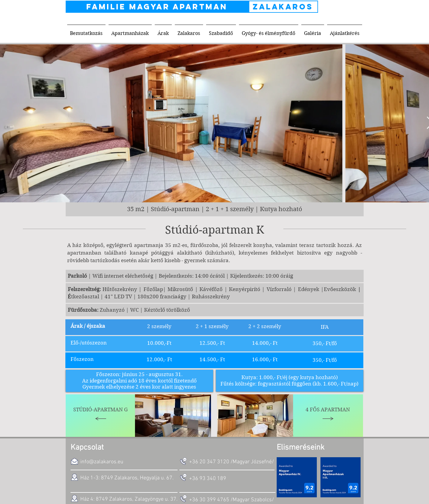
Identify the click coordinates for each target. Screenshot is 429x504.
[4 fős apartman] (328, 416)
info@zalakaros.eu (102, 462)
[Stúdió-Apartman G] (101, 416)
